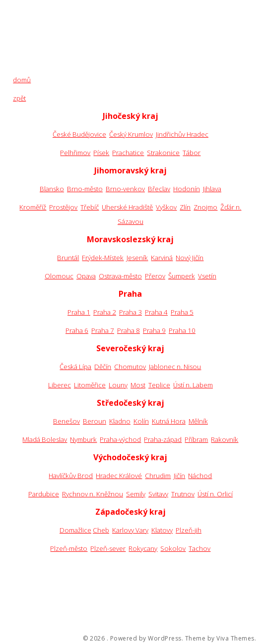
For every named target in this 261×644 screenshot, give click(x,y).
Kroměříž (33, 207)
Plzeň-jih (189, 530)
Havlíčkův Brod (71, 476)
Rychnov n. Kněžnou (93, 494)
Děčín (103, 367)
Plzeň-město (69, 548)
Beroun (95, 421)
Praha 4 (156, 312)
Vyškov (166, 207)
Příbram (196, 439)
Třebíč (90, 207)
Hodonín (187, 189)
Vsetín (207, 276)
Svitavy (158, 494)
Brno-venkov (125, 189)
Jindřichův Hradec (182, 134)
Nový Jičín (190, 258)
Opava (86, 276)
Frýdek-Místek (103, 258)
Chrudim (158, 476)
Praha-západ (163, 439)
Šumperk (182, 276)
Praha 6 (77, 330)
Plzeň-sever (108, 548)
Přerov (155, 276)
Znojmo (205, 207)
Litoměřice (90, 385)
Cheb (101, 530)
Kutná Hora (169, 421)
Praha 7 (103, 330)
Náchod (200, 476)
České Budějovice (79, 134)
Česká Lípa (75, 367)
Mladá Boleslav (45, 439)
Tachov (199, 548)
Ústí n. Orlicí (215, 494)
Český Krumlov (131, 134)
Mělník (198, 421)
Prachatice (128, 153)
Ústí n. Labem (193, 385)
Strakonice (163, 153)
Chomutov (130, 367)
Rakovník (225, 439)
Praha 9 (154, 330)
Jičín (179, 476)
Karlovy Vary (130, 530)
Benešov (66, 421)
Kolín (141, 421)
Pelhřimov (75, 153)
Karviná (162, 258)
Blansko (52, 189)
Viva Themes (235, 639)
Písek (101, 153)
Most (138, 385)
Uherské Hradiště (127, 207)
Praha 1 (79, 312)
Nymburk (83, 439)
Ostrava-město (120, 276)
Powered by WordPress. (147, 639)
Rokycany (143, 548)
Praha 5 (182, 312)
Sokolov (173, 548)
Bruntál (68, 258)
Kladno (120, 421)
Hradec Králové (119, 476)
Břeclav (159, 189)
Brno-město (85, 189)
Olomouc (59, 276)
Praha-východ (120, 439)
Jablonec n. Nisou (175, 367)
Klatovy (162, 530)
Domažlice (75, 530)
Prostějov (63, 207)
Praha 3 (130, 312)
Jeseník (137, 258)
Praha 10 (182, 330)
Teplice (159, 385)
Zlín (185, 207)
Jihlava (212, 189)
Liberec (60, 385)
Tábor (192, 153)
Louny (118, 385)
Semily (136, 494)
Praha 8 (129, 330)
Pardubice (44, 494)
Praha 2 (105, 312)
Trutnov (183, 494)
